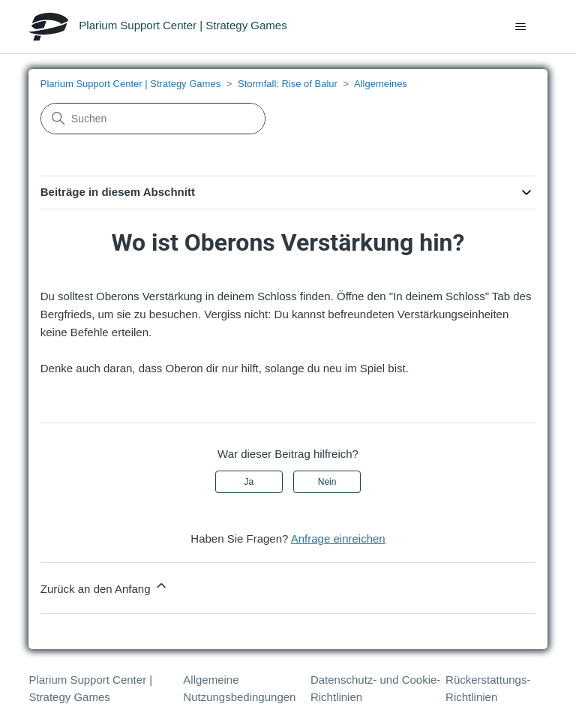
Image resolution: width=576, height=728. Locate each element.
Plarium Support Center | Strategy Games (130, 84)
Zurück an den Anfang (105, 587)
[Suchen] (153, 119)
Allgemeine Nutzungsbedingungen (239, 688)
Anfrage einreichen (338, 538)
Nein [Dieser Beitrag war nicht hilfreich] (327, 482)
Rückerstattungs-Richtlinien (488, 688)
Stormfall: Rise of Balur (288, 84)
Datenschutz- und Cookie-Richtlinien (375, 688)
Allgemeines (381, 84)
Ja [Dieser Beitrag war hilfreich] (249, 482)
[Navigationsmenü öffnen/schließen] (521, 27)
